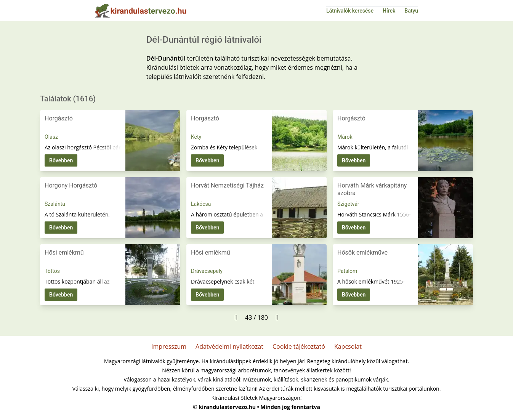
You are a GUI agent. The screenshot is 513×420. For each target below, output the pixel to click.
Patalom (347, 271)
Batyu (411, 11)
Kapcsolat (348, 346)
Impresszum (169, 346)
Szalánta (55, 204)
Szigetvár (348, 204)
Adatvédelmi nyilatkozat (229, 346)
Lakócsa (201, 204)
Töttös (52, 271)
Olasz (51, 137)
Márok (345, 137)
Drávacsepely (207, 271)
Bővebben (61, 160)
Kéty (196, 137)
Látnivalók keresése (350, 11)
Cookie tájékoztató (299, 346)
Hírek (389, 11)
